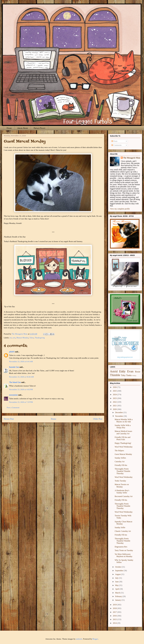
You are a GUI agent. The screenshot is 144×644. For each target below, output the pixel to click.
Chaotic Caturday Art (123, 531)
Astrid (114, 371)
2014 (115, 623)
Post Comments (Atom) (58, 426)
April (117, 589)
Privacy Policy (39, 128)
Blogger (95, 639)
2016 (115, 616)
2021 (115, 406)
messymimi (13, 395)
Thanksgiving (40, 338)
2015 (115, 619)
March (118, 593)
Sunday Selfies (120, 458)
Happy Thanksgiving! (123, 443)
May (117, 585)
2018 (115, 608)
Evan (130, 371)
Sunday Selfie (120, 527)
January (118, 600)
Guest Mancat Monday (123, 454)
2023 (115, 398)
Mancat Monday (22, 338)
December (119, 412)
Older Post (98, 419)
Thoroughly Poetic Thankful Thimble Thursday (122, 471)
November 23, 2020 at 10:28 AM (21, 377)
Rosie (138, 372)
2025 (115, 391)
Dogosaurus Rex (121, 547)
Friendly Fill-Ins (121, 465)
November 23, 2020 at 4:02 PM (21, 390)
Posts (114, 141)
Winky (134, 376)
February (119, 596)
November (119, 416)
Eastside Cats (14, 367)
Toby (123, 375)
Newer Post (9, 419)
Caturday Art (120, 462)
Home (9, 128)
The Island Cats (15, 382)
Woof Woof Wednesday (124, 447)
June (117, 582)
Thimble (115, 375)
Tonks (129, 375)
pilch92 (12, 352)
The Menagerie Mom (132, 158)
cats (14, 338)
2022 (115, 402)
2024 (115, 395)
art (11, 338)
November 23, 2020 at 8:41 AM (21, 362)
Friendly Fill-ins (121, 535)
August (118, 574)
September (119, 571)
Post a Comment (13, 408)
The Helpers (119, 451)
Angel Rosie (23, 128)
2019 (115, 605)
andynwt (79, 639)
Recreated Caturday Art (124, 496)
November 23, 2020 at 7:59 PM (21, 402)
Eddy (122, 371)
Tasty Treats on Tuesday (124, 550)
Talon (32, 338)
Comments (117, 145)
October (118, 567)
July (117, 578)
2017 (115, 612)
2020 (115, 409)
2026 (115, 387)
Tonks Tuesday (120, 481)
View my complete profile (120, 209)
